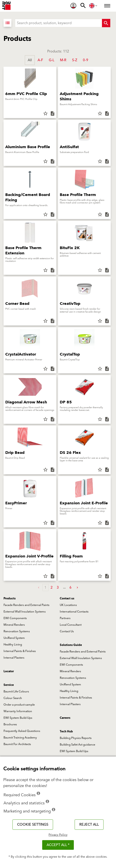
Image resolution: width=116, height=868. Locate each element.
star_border (45, 113)
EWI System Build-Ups (18, 718)
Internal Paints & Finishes (20, 651)
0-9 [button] (86, 60)
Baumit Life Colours (16, 692)
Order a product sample (19, 705)
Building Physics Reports (76, 738)
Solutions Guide (71, 645)
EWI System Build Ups (74, 751)
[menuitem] (73, 6)
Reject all (89, 825)
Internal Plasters (14, 658)
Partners (65, 618)
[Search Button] (106, 23)
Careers (65, 718)
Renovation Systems (17, 631)
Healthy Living (13, 645)
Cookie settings (33, 825)
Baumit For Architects (17, 744)
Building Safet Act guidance (77, 745)
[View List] (7, 23)
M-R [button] (63, 60)
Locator (9, 671)
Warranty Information (18, 711)
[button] (77, 588)
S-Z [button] (75, 60)
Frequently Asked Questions (22, 731)
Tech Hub (66, 731)
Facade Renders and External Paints (26, 605)
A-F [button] (40, 60)
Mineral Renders (14, 625)
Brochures (10, 724)
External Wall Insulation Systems (25, 612)
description (53, 113)
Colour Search (13, 698)
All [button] (30, 60)
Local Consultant (71, 625)
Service (9, 685)
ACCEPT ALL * (58, 845)
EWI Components (15, 618)
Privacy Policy (58, 835)
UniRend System (14, 638)
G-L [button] (52, 60)
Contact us (67, 598)
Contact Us (67, 631)
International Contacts (74, 612)
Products (10, 598)
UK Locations (68, 605)
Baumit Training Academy (20, 738)
